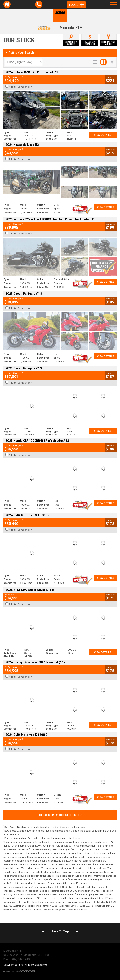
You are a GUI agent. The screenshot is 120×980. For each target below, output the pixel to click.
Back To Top (60, 931)
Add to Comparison (20, 87)
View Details (103, 135)
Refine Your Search (20, 53)
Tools (76, 5)
